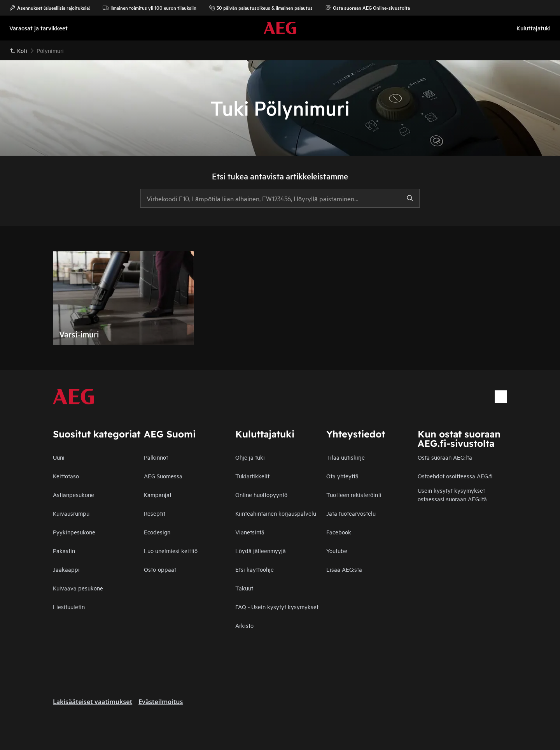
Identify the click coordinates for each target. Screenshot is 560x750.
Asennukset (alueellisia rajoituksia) (50, 8)
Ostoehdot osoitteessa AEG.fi (455, 476)
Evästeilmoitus (161, 702)
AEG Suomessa (163, 476)
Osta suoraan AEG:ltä (445, 457)
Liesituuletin (69, 607)
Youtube (337, 551)
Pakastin (64, 551)
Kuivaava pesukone (78, 588)
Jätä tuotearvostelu (351, 513)
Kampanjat (158, 494)
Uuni (59, 457)
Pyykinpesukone (74, 532)
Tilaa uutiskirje (346, 457)
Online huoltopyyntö (261, 494)
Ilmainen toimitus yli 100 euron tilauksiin (150, 8)
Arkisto (244, 625)
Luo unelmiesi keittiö (171, 551)
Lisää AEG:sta (344, 569)
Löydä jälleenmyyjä (261, 551)
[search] (410, 198)
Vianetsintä (250, 532)
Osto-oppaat (160, 569)
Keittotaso (66, 476)
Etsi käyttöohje (255, 569)
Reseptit (155, 513)
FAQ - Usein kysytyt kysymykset (277, 607)
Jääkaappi (66, 569)
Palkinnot (156, 457)
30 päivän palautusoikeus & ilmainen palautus (261, 8)
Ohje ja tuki (250, 457)
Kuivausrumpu (71, 513)
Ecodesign (157, 532)
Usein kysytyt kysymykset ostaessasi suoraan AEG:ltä (452, 494)
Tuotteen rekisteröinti (354, 494)
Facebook (339, 532)
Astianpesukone (73, 494)
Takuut (244, 588)
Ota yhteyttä (342, 476)
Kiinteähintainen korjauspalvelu (276, 513)
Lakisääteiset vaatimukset (93, 702)
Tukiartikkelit (252, 476)
